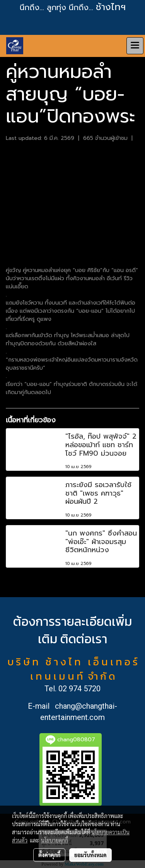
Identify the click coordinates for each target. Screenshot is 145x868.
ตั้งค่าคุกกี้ (49, 855)
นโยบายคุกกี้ (55, 840)
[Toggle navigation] (135, 46)
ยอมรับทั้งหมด (90, 855)
